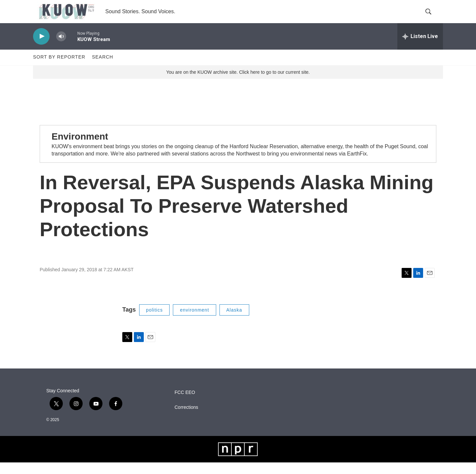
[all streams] (420, 48)
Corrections (186, 419)
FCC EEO (185, 404)
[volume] (61, 48)
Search (102, 69)
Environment (80, 148)
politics (155, 322)
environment (194, 322)
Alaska (234, 322)
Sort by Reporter (59, 69)
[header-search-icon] (432, 18)
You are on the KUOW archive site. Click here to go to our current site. (238, 84)
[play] (41, 48)
